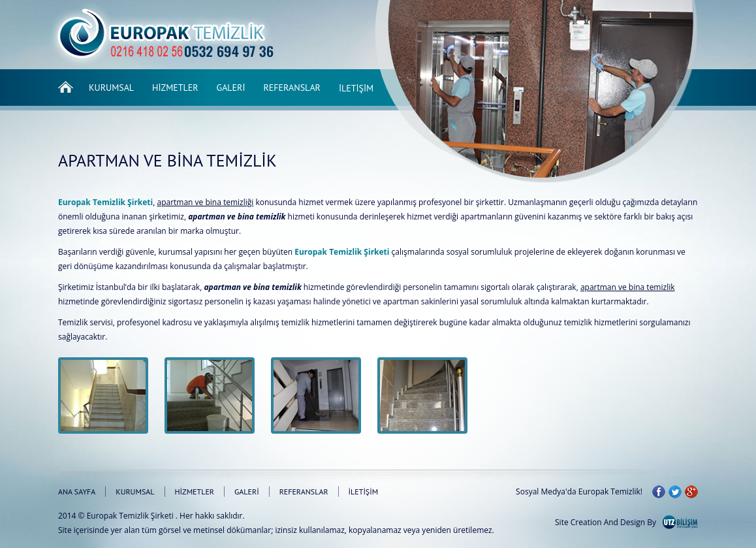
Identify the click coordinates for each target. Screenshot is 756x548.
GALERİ (247, 492)
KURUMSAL (135, 492)
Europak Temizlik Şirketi (130, 516)
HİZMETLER (195, 492)
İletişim (356, 88)
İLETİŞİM (364, 492)
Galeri (231, 88)
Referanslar (292, 88)
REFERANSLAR (304, 492)
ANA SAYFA (77, 492)
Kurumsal (111, 88)
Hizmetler (175, 88)
